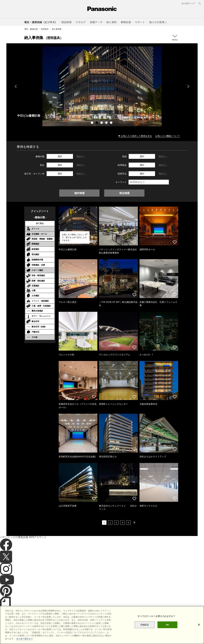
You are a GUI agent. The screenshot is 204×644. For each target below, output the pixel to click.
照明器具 (45, 29)
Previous (16, 86)
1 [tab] (92, 123)
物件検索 (80, 193)
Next (188, 86)
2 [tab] (97, 123)
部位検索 (124, 193)
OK (167, 625)
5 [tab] (112, 123)
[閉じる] (199, 625)
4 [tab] (107, 123)
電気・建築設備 (31, 29)
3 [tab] (102, 123)
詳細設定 (145, 625)
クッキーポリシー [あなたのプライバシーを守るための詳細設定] (25, 639)
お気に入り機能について (168, 136)
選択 (60, 156)
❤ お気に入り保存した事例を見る (135, 136)
